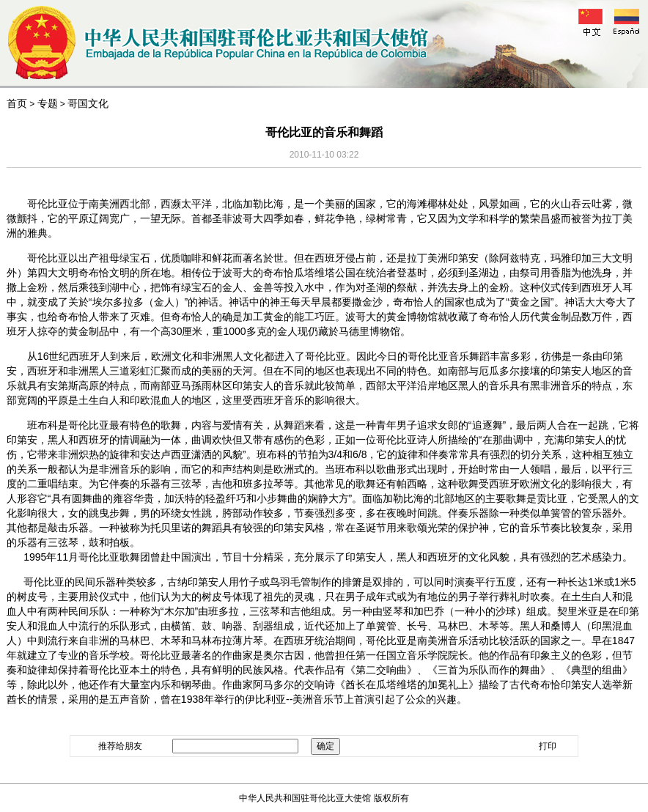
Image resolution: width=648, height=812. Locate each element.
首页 (17, 103)
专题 (48, 103)
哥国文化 (88, 103)
